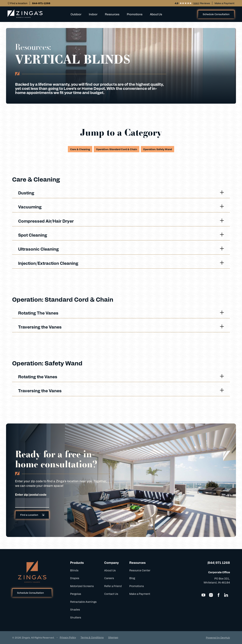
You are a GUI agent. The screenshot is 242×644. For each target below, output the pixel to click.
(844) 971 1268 (219, 563)
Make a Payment (225, 3)
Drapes (75, 578)
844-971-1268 (41, 3)
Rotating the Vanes (121, 376)
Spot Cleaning (121, 235)
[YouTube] (203, 595)
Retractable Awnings (83, 602)
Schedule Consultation (216, 14)
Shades (75, 609)
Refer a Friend (113, 586)
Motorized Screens (82, 586)
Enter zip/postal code (31, 494)
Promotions (135, 14)
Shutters (76, 617)
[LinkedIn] (226, 595)
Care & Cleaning (80, 149)
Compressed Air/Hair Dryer (121, 221)
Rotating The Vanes (121, 313)
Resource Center (140, 570)
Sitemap (113, 637)
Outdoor (76, 14)
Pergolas (76, 594)
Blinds (74, 570)
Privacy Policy (68, 637)
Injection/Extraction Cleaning (121, 263)
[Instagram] (211, 595)
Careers (109, 578)
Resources (112, 14)
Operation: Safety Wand (157, 149)
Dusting (121, 193)
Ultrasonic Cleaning (121, 249)
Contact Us (111, 594)
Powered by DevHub (218, 637)
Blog (132, 578)
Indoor (93, 14)
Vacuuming (121, 207)
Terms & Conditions (92, 637)
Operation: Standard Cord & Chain (117, 149)
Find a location (19, 3)
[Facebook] (219, 595)
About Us (156, 14)
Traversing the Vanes (121, 327)
